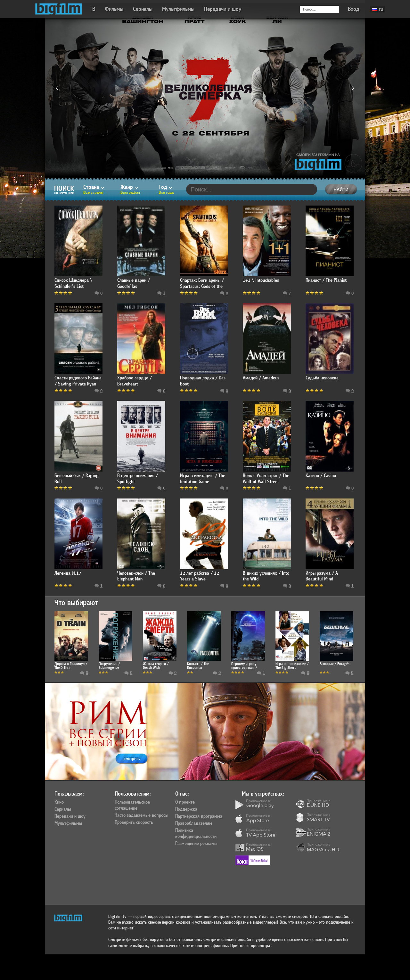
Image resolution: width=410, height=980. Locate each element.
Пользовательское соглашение (132, 805)
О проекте (185, 802)
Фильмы (114, 9)
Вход (354, 9)
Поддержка (186, 809)
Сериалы (143, 9)
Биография (130, 192)
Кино (59, 802)
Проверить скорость (134, 822)
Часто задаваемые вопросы (141, 815)
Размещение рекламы (196, 844)
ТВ (92, 9)
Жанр (129, 187)
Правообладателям (194, 823)
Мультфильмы (178, 9)
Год (165, 187)
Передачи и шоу (223, 9)
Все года (166, 192)
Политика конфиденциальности (196, 834)
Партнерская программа (199, 816)
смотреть (132, 759)
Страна (94, 187)
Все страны (93, 192)
